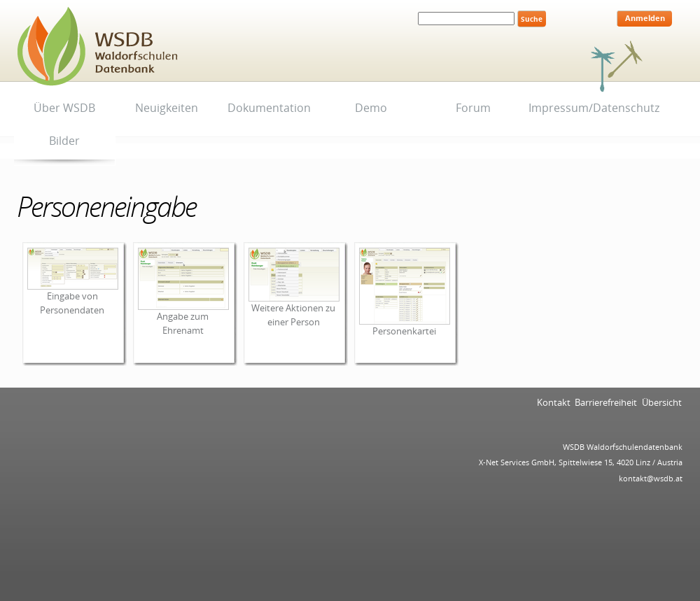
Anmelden (645, 18)
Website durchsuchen (418, 9)
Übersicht (662, 402)
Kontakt (554, 402)
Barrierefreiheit (606, 402)
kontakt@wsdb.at (651, 478)
